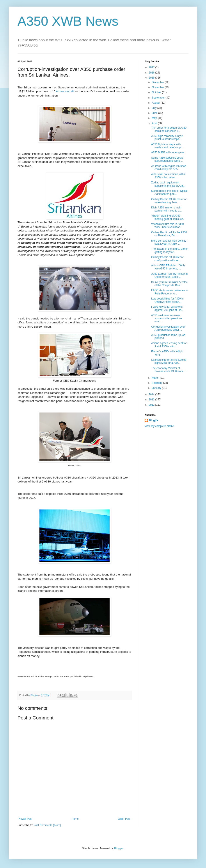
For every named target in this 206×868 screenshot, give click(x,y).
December (158, 82)
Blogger (119, 848)
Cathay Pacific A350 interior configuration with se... (167, 259)
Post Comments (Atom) (47, 825)
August (156, 103)
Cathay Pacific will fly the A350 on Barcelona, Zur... (169, 234)
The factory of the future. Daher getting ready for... (170, 250)
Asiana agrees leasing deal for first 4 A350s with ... (169, 345)
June (155, 113)
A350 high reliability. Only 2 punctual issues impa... (167, 138)
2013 (152, 400)
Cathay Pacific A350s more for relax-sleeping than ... (169, 201)
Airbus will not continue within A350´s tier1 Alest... (168, 176)
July (155, 108)
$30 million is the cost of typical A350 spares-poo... (169, 192)
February (157, 383)
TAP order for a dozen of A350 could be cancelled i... (169, 129)
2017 (152, 67)
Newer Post (25, 819)
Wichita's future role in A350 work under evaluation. (167, 226)
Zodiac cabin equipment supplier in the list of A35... (168, 184)
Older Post (124, 819)
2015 (152, 78)
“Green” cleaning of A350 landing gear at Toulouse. (168, 217)
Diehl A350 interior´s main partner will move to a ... (167, 209)
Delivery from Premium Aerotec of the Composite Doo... (169, 284)
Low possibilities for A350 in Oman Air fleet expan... (167, 300)
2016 (152, 73)
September (159, 98)
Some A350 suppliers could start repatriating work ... (167, 159)
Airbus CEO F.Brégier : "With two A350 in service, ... (168, 267)
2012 (152, 405)
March (156, 378)
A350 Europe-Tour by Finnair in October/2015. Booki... (169, 275)
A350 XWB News (68, 21)
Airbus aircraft (65, 91)
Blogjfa (154, 420)
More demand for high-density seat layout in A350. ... (169, 242)
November (158, 87)
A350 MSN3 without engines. (168, 152)
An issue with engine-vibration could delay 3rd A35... (169, 168)
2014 (152, 395)
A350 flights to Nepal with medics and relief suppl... (167, 146)
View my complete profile (159, 426)
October (157, 92)
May (155, 118)
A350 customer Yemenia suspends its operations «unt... (167, 318)
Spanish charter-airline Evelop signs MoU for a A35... (169, 361)
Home (75, 819)
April (155, 123)
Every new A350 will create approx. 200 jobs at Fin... (167, 308)
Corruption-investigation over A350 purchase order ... (168, 328)
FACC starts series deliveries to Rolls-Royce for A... (170, 292)
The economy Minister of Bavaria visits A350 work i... (169, 370)
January (157, 388)
